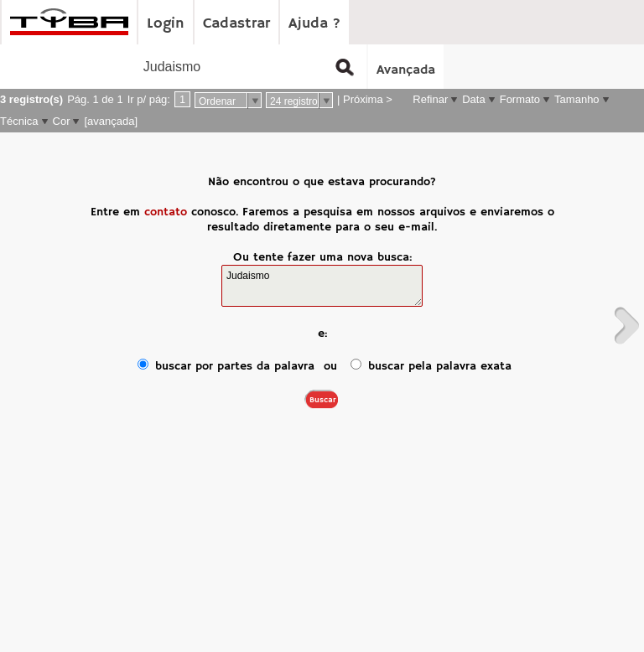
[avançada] (111, 121)
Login (166, 23)
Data (473, 99)
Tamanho (576, 99)
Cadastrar (236, 23)
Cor (62, 121)
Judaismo (322, 286)
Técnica (19, 121)
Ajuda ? (314, 23)
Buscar (322, 400)
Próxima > (368, 99)
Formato (520, 99)
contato (166, 212)
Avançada (406, 70)
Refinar (430, 99)
